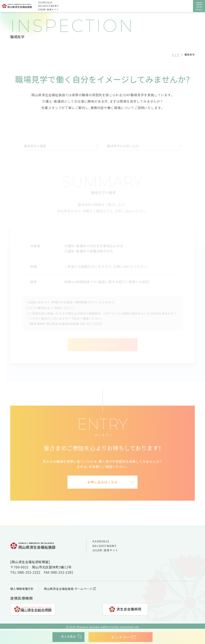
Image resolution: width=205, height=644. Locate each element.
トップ (175, 54)
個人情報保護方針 (24, 588)
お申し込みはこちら (102, 482)
